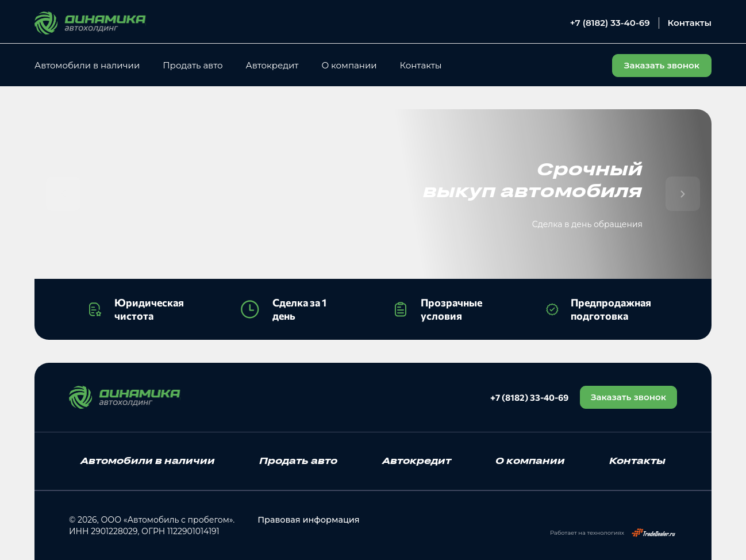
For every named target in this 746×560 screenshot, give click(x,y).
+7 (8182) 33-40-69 (610, 23)
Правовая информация (307, 520)
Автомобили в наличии (87, 65)
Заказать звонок (627, 397)
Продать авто (193, 65)
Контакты (690, 23)
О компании (349, 65)
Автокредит (272, 65)
